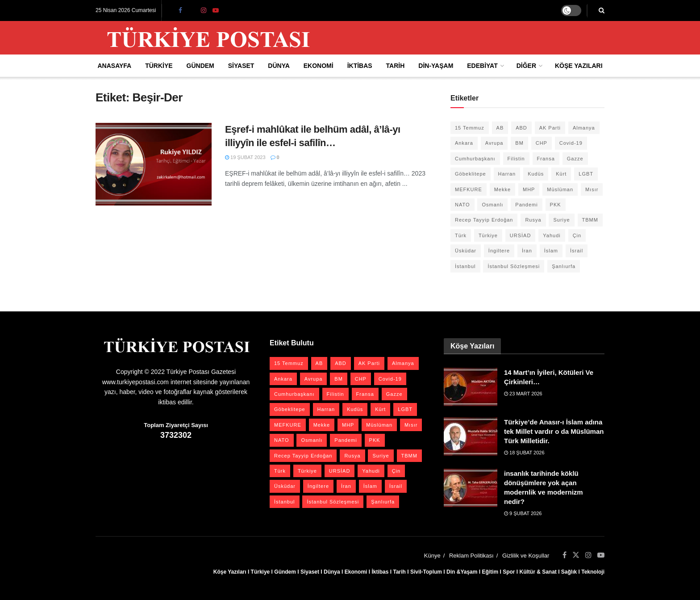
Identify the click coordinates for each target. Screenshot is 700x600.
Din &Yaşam (462, 572)
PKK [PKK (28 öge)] (556, 205)
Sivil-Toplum (426, 572)
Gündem (200, 66)
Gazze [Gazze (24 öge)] (575, 159)
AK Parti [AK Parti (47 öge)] (550, 128)
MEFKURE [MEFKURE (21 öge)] (469, 189)
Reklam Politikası (471, 556)
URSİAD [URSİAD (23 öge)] (521, 235)
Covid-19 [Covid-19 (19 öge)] (571, 143)
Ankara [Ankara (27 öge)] (464, 143)
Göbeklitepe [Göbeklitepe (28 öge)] (471, 174)
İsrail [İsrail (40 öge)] (577, 251)
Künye (432, 556)
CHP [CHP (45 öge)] (542, 143)
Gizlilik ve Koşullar (526, 556)
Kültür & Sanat (538, 572)
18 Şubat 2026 (524, 453)
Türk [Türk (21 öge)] (461, 235)
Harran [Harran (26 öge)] (507, 174)
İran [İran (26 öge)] (527, 251)
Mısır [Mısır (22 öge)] (592, 189)
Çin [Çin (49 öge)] (577, 235)
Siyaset (241, 66)
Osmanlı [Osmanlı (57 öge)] (492, 205)
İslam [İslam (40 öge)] (551, 251)
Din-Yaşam (436, 66)
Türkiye (159, 66)
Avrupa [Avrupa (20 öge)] (494, 143)
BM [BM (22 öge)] (519, 143)
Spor (509, 572)
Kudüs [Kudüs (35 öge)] (536, 174)
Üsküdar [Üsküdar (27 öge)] (466, 251)
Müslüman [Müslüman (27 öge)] (560, 189)
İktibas (360, 66)
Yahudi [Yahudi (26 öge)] (552, 235)
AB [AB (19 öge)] (500, 128)
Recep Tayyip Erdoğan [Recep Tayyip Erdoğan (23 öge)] (484, 220)
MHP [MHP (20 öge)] (529, 189)
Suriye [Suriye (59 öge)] (561, 220)
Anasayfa (114, 66)
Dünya (279, 66)
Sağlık (569, 572)
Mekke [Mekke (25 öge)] (502, 189)
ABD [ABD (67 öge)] (521, 128)
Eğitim (490, 572)
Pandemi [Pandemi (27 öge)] (526, 205)
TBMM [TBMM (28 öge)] (590, 220)
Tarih (396, 66)
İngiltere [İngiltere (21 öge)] (499, 251)
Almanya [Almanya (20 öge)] (584, 128)
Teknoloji (593, 572)
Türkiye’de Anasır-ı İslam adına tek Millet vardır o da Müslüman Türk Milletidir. (554, 431)
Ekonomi (319, 66)
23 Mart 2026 (523, 394)
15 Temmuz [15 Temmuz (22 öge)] (470, 128)
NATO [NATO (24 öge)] (462, 205)
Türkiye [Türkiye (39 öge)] (488, 235)
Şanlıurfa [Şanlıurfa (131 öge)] (564, 266)
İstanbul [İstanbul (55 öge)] (465, 266)
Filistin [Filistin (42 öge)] (516, 159)
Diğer (526, 66)
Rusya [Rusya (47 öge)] (533, 220)
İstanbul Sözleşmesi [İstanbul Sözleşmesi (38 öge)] (514, 266)
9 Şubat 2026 (523, 513)
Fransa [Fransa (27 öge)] (546, 159)
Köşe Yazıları (579, 66)
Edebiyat (482, 66)
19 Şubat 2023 (245, 157)
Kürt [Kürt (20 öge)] (561, 174)
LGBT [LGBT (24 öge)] (586, 174)
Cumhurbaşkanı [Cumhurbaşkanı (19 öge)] (475, 159)
